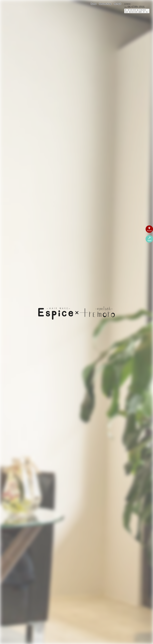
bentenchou (105, 4)
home (94, 4)
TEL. (134, 7)
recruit (118, 4)
